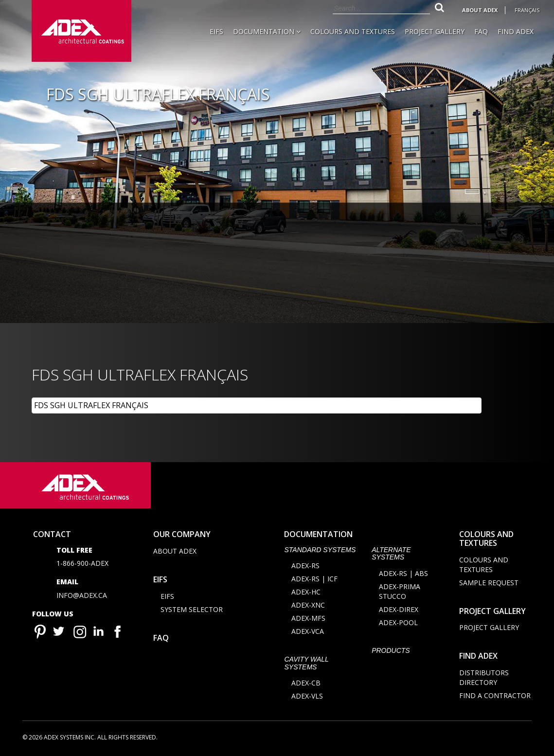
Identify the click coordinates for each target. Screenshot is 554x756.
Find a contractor (495, 695)
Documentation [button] (267, 31)
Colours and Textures (353, 31)
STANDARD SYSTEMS (320, 550)
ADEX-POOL (398, 622)
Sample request (489, 583)
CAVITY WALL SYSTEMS (306, 663)
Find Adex (516, 31)
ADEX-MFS (308, 618)
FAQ (481, 31)
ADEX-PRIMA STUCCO (400, 591)
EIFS (216, 31)
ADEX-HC (306, 592)
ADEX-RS (305, 566)
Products (391, 650)
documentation (318, 534)
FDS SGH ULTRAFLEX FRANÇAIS (91, 405)
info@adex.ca (82, 595)
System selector (192, 609)
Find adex (478, 656)
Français (527, 10)
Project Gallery (435, 31)
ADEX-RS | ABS (403, 573)
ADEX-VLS (307, 696)
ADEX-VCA (308, 631)
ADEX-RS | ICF (314, 579)
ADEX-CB (306, 683)
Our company (182, 534)
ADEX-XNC (308, 605)
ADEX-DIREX (399, 609)
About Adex (480, 10)
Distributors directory (484, 677)
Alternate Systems (391, 553)
